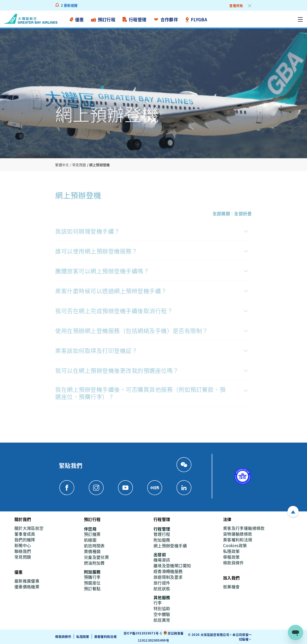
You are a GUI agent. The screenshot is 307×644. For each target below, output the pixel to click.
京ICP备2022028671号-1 (143, 633)
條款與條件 (63, 636)
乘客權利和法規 (106, 636)
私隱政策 (83, 636)
